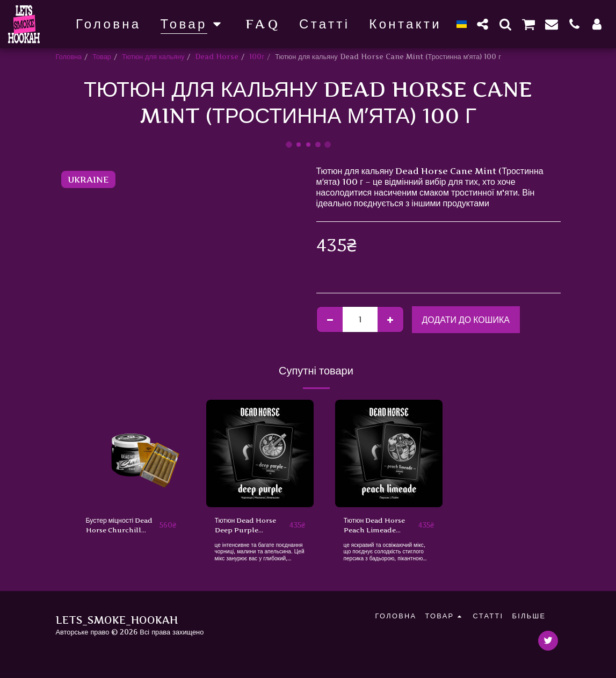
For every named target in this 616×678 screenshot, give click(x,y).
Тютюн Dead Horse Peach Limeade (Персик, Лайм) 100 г (378, 526)
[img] (131, 453)
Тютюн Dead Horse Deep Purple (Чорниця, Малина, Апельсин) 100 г (248, 526)
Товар (102, 57)
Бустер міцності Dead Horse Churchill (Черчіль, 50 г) (121, 526)
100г (257, 57)
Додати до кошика (465, 320)
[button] (483, 24)
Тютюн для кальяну (153, 57)
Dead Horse (217, 57)
